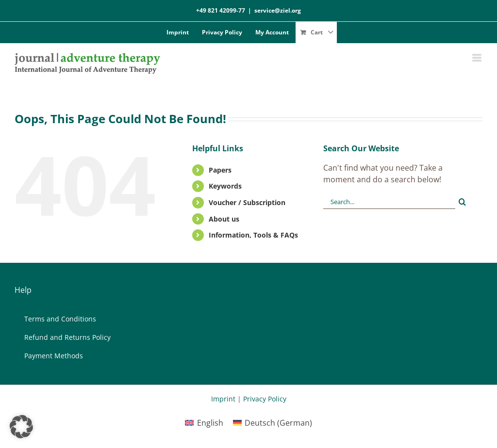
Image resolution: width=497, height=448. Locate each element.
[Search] (462, 202)
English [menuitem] (210, 423)
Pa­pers (220, 170)
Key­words (225, 186)
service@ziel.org (278, 10)
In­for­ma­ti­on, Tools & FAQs (253, 235)
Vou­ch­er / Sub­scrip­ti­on (247, 202)
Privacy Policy (265, 399)
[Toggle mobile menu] (477, 58)
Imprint (223, 399)
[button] (21, 427)
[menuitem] (204, 423)
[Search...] (389, 202)
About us (224, 219)
